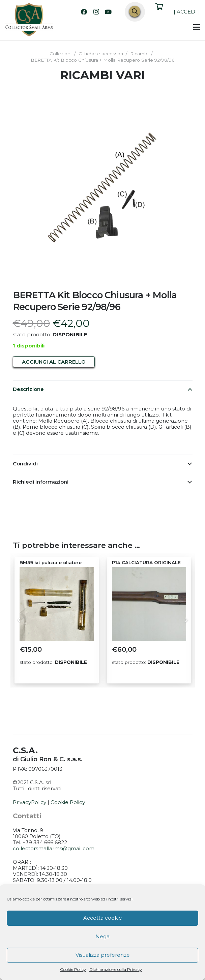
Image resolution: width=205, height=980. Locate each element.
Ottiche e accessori (101, 54)
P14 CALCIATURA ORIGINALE (146, 562)
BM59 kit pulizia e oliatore (50, 562)
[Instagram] (96, 12)
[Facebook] (84, 12)
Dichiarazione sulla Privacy (116, 969)
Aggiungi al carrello (54, 362)
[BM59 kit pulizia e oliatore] (56, 604)
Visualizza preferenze (103, 955)
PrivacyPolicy (30, 802)
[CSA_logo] (29, 20)
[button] (197, 27)
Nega (102, 936)
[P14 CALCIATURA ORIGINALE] (149, 604)
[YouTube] (108, 12)
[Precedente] (19, 620)
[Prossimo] (186, 620)
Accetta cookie (103, 918)
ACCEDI (187, 12)
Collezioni (61, 54)
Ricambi (139, 54)
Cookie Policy (73, 969)
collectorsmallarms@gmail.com (54, 848)
